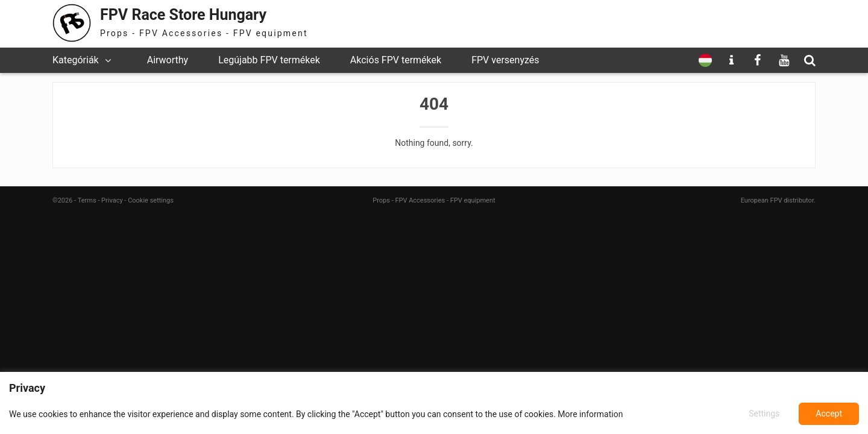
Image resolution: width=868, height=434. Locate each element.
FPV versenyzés (505, 60)
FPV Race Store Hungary (183, 15)
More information (590, 414)
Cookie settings (151, 200)
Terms (87, 200)
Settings (764, 414)
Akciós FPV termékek (396, 60)
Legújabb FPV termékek (269, 60)
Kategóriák (76, 60)
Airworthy (168, 60)
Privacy (112, 200)
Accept (829, 414)
